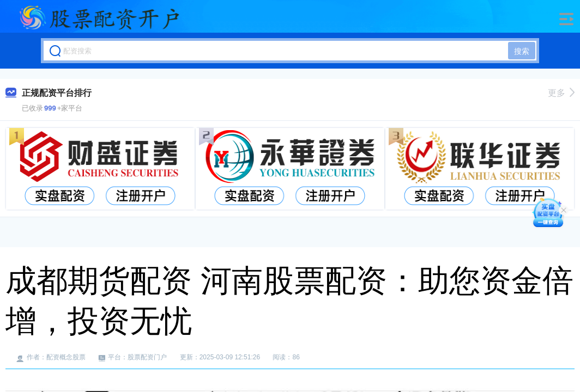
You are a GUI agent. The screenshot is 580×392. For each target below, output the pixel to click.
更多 (561, 93)
